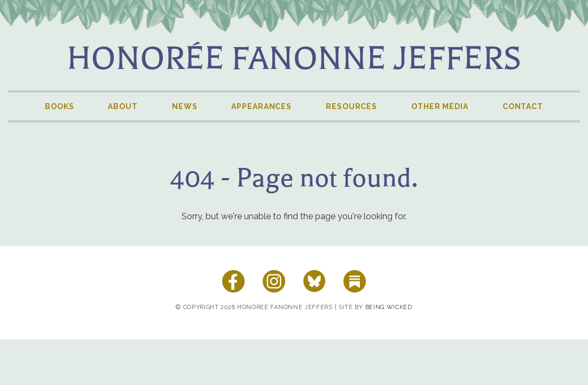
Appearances (261, 106)
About (123, 106)
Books (59, 106)
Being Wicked (389, 307)
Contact (523, 106)
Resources (351, 106)
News (185, 106)
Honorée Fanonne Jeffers (294, 59)
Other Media (440, 106)
